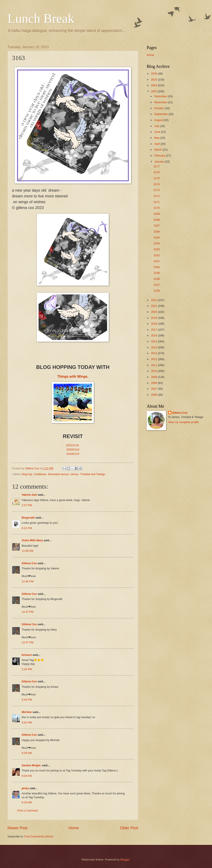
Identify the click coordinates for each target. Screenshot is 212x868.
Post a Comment (28, 811)
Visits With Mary (32, 540)
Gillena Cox (29, 563)
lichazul (27, 655)
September (161, 114)
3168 (157, 220)
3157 (157, 285)
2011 (154, 365)
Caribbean (40, 474)
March (158, 150)
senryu (75, 474)
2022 (154, 300)
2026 (154, 74)
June (158, 132)
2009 (154, 377)
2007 (154, 389)
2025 (154, 80)
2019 (154, 318)
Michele (27, 712)
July (157, 126)
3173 (157, 190)
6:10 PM (27, 528)
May (157, 138)
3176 (157, 172)
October (159, 108)
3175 (157, 178)
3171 (157, 202)
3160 (157, 267)
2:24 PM (27, 669)
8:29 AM (27, 776)
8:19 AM (27, 802)
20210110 (72, 445)
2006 (154, 395)
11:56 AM (27, 551)
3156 (157, 291)
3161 (157, 261)
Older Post (129, 828)
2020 (154, 312)
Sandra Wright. (31, 765)
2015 (154, 341)
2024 (154, 85)
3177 (157, 166)
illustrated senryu (58, 474)
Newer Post (17, 828)
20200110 (73, 450)
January (159, 162)
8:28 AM (27, 753)
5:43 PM (27, 700)
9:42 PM (27, 723)
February (160, 156)
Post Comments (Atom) (39, 836)
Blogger (125, 860)
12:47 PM (28, 612)
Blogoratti (28, 518)
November (161, 102)
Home (74, 828)
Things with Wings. (73, 377)
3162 (157, 255)
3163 (157, 249)
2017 (154, 330)
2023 (154, 91)
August (159, 120)
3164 (157, 243)
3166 (157, 232)
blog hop (27, 474)
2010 (154, 371)
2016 (154, 335)
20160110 (73, 454)
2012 (154, 359)
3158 (157, 279)
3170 (157, 208)
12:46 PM (28, 581)
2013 (154, 353)
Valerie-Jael (29, 495)
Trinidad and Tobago (93, 474)
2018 (154, 324)
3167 (157, 226)
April (157, 144)
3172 (157, 196)
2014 (154, 347)
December (161, 96)
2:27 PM (27, 505)
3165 (157, 238)
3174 (157, 184)
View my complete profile (183, 422)
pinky (25, 788)
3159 (157, 273)
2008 (154, 383)
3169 (157, 214)
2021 (154, 306)
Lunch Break (41, 18)
